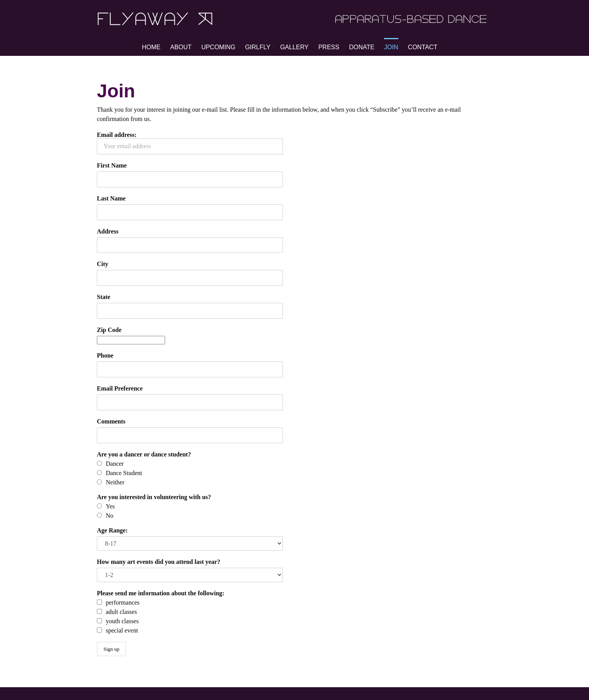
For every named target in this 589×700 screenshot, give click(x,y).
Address (108, 231)
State (104, 297)
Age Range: (112, 530)
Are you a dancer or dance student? (144, 454)
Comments (111, 421)
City (102, 264)
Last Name (111, 198)
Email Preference (120, 388)
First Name (112, 165)
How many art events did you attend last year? (158, 562)
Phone (105, 355)
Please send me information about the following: (161, 593)
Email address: (190, 143)
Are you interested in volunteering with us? (154, 497)
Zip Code (109, 330)
